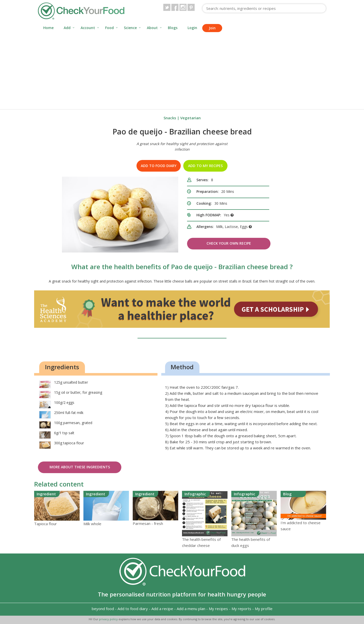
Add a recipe (162, 609)
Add (67, 28)
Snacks (170, 118)
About (152, 28)
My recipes (218, 609)
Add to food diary (159, 166)
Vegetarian (190, 118)
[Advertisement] (182, 71)
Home (48, 28)
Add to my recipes (205, 166)
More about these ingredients (80, 467)
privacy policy (109, 619)
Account (88, 28)
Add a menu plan (191, 609)
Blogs (173, 28)
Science (130, 28)
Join (212, 28)
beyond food (103, 609)
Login (192, 28)
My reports (241, 609)
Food (109, 28)
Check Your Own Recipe (229, 243)
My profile (264, 609)
